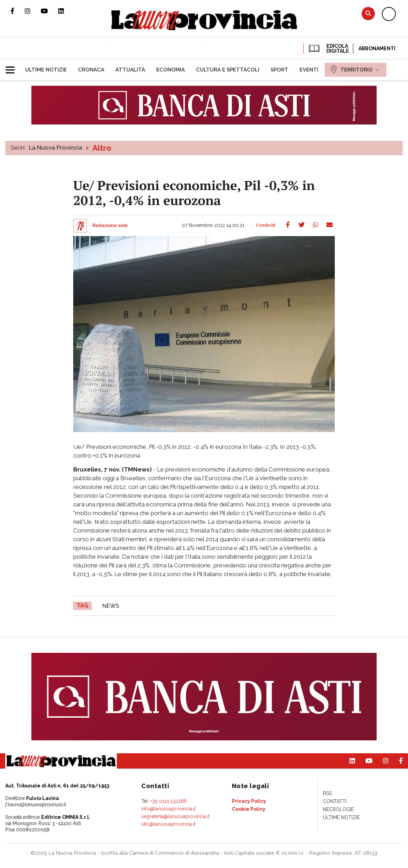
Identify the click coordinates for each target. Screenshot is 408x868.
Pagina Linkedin (66, 11)
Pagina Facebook (18, 11)
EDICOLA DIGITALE (328, 48)
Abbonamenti (377, 48)
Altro (102, 148)
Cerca (368, 13)
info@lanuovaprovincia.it (168, 809)
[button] (13, 67)
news (111, 606)
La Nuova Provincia (56, 148)
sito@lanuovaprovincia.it (168, 824)
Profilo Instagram (33, 11)
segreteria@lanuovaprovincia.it (175, 816)
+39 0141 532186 (169, 801)
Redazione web (110, 226)
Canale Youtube (50, 11)
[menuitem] (46, 70)
